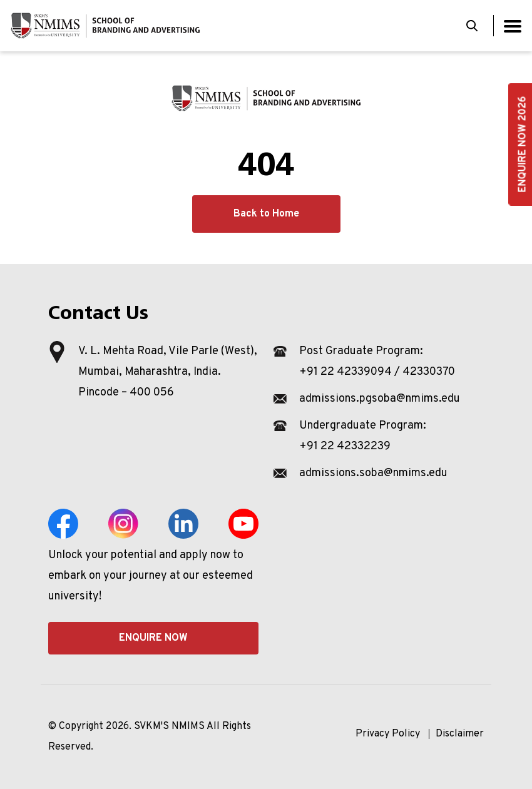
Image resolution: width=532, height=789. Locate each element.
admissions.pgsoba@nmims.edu (380, 399)
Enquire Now (153, 638)
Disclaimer (460, 734)
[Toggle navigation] (513, 26)
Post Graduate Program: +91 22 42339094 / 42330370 (377, 362)
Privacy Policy (388, 734)
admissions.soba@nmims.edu (373, 473)
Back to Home (266, 214)
